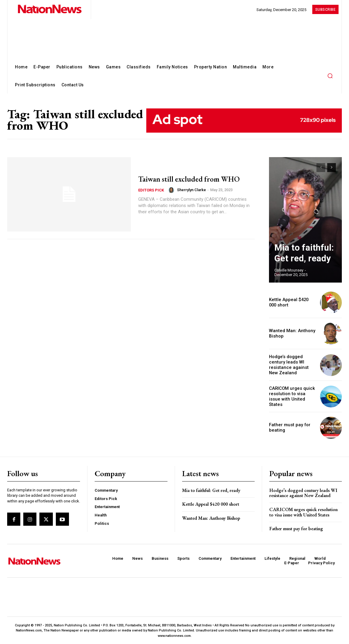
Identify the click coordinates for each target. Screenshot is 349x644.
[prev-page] (321, 168)
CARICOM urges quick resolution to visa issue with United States (292, 396)
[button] (330, 76)
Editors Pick (151, 195)
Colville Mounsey (289, 270)
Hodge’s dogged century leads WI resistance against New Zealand (292, 364)
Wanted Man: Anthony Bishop (211, 517)
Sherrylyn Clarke (192, 195)
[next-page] (332, 168)
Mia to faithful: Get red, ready (211, 489)
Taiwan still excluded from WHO (187, 178)
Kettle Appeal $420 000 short (211, 503)
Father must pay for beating (296, 528)
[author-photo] (172, 195)
